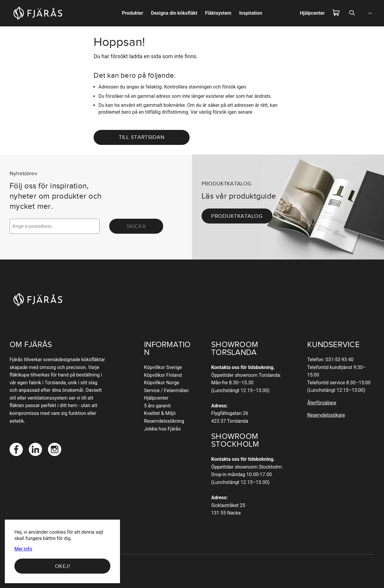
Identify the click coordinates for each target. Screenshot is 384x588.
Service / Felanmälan (166, 390)
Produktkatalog (237, 216)
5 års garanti (157, 406)
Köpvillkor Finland (163, 375)
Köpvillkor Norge (162, 383)
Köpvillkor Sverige (163, 367)
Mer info (23, 549)
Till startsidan (142, 137)
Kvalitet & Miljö (160, 413)
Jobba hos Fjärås (162, 429)
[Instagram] (55, 449)
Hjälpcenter (156, 398)
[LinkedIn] (35, 449)
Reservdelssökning (164, 421)
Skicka (136, 226)
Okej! (63, 566)
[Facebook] (16, 449)
